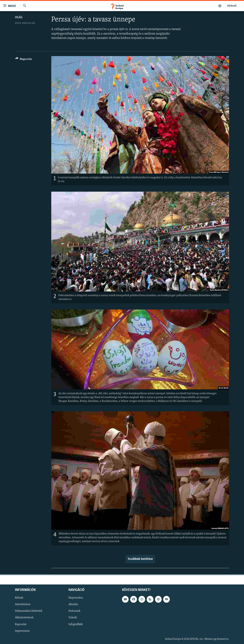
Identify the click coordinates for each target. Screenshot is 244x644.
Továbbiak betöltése (140, 559)
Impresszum (22, 631)
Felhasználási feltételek (29, 611)
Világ (19, 17)
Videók (73, 618)
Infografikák (76, 624)
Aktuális (73, 605)
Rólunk (19, 598)
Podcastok (74, 611)
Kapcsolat (21, 624)
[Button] (24, 60)
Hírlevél (232, 6)
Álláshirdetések (24, 618)
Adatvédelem (23, 605)
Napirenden (76, 598)
